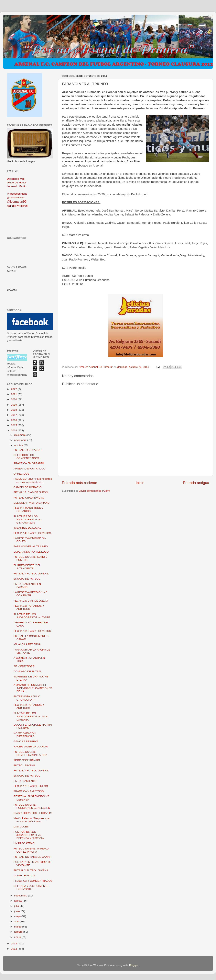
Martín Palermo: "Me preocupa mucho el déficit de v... (32, 820)
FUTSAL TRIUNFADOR (28, 450)
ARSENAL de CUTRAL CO (30, 469)
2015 (14, 425)
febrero (19, 932)
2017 (14, 415)
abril (17, 922)
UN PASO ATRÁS (24, 843)
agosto (18, 901)
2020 (14, 399)
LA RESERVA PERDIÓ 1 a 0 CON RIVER (30, 594)
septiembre (21, 896)
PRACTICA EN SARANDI (29, 463)
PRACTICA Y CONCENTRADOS (33, 881)
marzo (18, 927)
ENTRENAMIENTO (25, 781)
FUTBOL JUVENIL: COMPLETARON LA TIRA (30, 753)
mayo (18, 916)
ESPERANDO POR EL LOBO (31, 552)
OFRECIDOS (21, 474)
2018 (14, 410)
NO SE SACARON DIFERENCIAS (25, 735)
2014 (14, 430)
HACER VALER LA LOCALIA (31, 747)
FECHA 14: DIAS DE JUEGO (31, 601)
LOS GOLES (21, 827)
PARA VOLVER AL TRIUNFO (31, 546)
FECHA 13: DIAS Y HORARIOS (32, 631)
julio (17, 906)
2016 (14, 420)
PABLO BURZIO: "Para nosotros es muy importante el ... (33, 480)
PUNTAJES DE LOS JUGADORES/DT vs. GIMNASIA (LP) (27, 519)
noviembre (21, 440)
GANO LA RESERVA (26, 741)
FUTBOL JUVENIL (25, 765)
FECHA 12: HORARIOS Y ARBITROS (29, 706)
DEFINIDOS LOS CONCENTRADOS (26, 457)
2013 (14, 944)
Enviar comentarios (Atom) (94, 491)
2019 (14, 405)
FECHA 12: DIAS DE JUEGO (31, 786)
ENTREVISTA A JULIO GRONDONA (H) (27, 698)
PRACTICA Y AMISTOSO (29, 791)
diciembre (20, 435)
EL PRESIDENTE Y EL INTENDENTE (27, 567)
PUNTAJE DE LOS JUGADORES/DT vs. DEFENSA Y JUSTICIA (29, 835)
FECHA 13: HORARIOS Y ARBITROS (29, 607)
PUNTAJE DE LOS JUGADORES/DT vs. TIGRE (32, 616)
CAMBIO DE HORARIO (28, 487)
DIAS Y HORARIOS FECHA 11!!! (33, 813)
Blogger (134, 965)
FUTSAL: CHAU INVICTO (29, 498)
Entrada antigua (196, 483)
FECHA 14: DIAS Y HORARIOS (32, 533)
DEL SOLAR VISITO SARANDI (32, 503)
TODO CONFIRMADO (27, 760)
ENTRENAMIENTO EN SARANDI (27, 586)
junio (17, 911)
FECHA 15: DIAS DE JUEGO (31, 492)
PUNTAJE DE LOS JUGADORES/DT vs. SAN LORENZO (31, 716)
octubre (19, 445)
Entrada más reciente (80, 483)
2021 (14, 394)
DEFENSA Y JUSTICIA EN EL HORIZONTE (31, 888)
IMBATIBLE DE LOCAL (27, 528)
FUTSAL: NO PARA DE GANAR (32, 857)
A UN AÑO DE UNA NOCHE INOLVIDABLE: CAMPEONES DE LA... (33, 688)
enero (18, 937)
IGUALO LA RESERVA (27, 644)
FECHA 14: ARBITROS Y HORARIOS (28, 509)
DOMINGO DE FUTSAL (28, 671)
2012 (14, 949)
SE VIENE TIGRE (24, 666)
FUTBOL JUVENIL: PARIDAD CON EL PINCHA (31, 850)
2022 (14, 389)
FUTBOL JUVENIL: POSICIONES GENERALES (32, 806)
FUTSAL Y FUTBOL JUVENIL (31, 574)
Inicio (140, 483)
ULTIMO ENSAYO (24, 876)
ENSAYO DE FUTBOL (27, 579)
